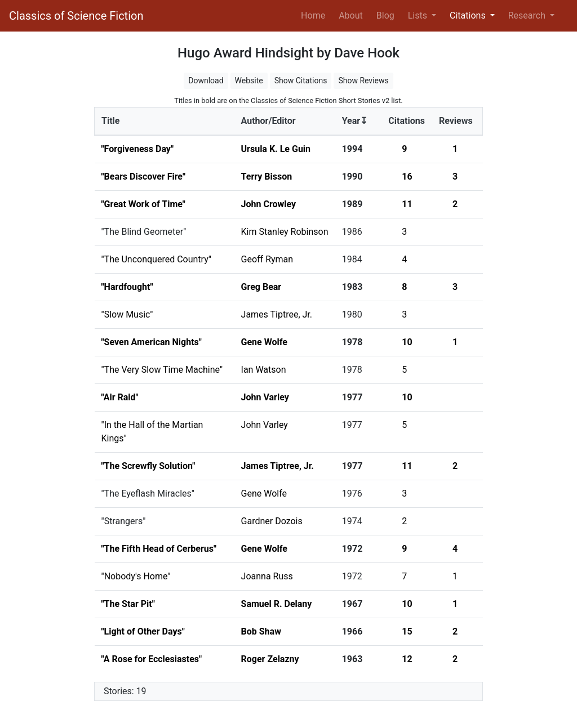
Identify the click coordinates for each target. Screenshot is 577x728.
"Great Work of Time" (143, 204)
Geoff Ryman (267, 259)
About (351, 15)
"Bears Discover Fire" (144, 177)
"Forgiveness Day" (138, 149)
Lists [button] (419, 15)
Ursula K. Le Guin (276, 149)
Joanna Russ (267, 576)
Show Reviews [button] (363, 81)
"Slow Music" (127, 314)
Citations (407, 121)
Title (110, 121)
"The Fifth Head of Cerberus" (159, 549)
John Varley (265, 397)
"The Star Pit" (128, 604)
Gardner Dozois (272, 521)
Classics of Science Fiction (76, 16)
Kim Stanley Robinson (285, 232)
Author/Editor (268, 121)
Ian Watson (264, 370)
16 (407, 177)
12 (407, 659)
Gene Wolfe (264, 342)
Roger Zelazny (270, 659)
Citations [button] (469, 15)
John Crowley (269, 204)
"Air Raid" (120, 397)
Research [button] (528, 15)
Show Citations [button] (301, 81)
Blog (385, 15)
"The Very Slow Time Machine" (162, 370)
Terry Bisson (267, 177)
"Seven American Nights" (152, 342)
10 (407, 342)
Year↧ (355, 121)
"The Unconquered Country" (156, 259)
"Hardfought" (127, 287)
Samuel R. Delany (277, 604)
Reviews (456, 121)
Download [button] (206, 81)
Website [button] (249, 81)
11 (407, 204)
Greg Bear (261, 287)
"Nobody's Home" (136, 576)
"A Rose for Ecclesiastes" (152, 659)
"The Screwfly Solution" (148, 466)
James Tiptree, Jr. (277, 314)
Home (315, 15)
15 (407, 631)
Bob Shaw (261, 631)
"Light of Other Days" (143, 631)
